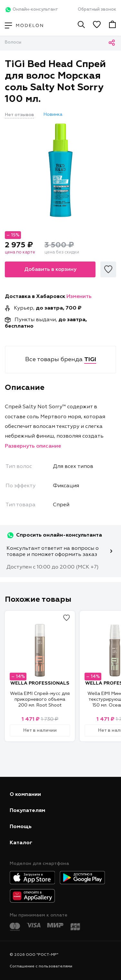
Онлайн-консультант (31, 10)
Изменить (79, 297)
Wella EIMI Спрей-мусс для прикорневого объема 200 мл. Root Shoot (40, 699)
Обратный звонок (97, 10)
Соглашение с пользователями (41, 966)
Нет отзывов (19, 115)
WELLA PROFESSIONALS (40, 683)
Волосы (13, 42)
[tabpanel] (60, 170)
